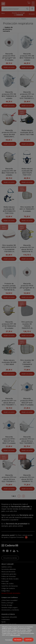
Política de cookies (15, 635)
